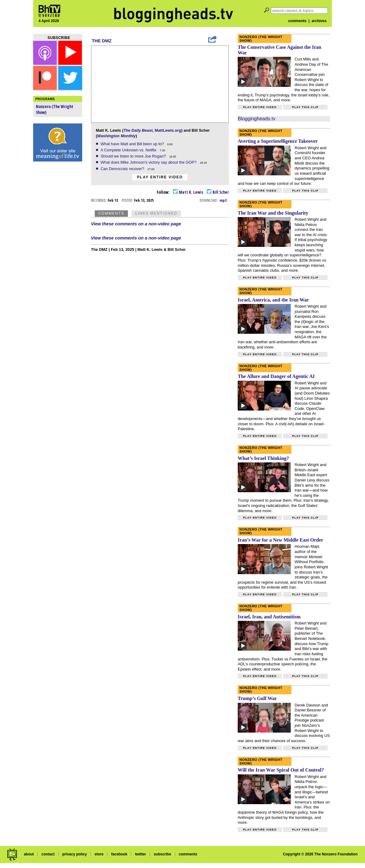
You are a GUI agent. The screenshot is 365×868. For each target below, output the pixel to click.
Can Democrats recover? (123, 169)
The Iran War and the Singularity (273, 213)
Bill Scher (218, 192)
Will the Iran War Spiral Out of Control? (281, 770)
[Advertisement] (58, 261)
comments (297, 21)
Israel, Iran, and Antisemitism (269, 617)
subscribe (162, 854)
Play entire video (160, 177)
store (99, 854)
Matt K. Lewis (188, 192)
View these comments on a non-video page (136, 224)
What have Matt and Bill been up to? (133, 144)
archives (319, 21)
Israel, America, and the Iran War (273, 300)
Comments (111, 213)
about (29, 854)
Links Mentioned (156, 213)
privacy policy (75, 854)
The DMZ (102, 41)
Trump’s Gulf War (257, 698)
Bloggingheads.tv (257, 119)
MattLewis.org (168, 130)
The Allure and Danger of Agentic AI (276, 376)
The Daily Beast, (138, 130)
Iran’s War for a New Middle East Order (280, 540)
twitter (140, 854)
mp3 (223, 200)
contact (48, 854)
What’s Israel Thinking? (263, 458)
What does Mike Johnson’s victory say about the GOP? (149, 162)
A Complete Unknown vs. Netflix (129, 150)
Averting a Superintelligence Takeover (278, 141)
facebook (119, 854)
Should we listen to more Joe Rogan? (134, 156)
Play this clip (305, 107)
